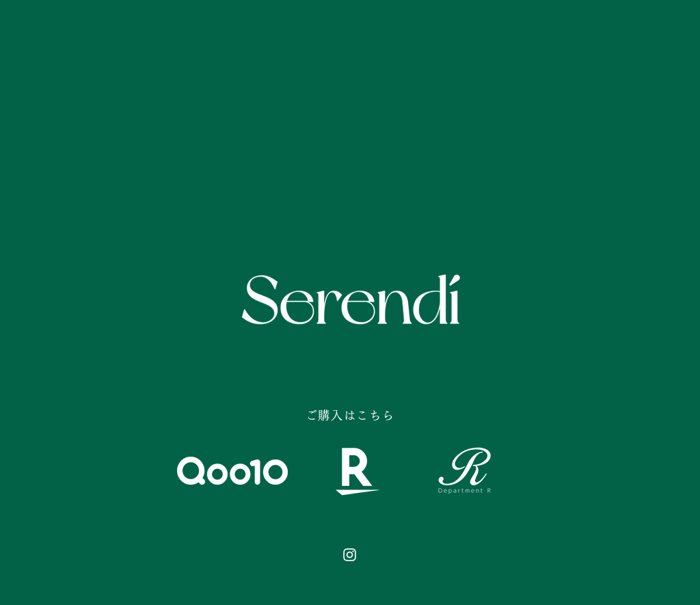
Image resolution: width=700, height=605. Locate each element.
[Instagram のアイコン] (350, 555)
